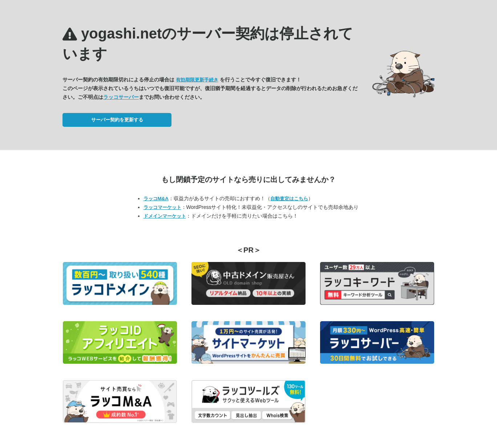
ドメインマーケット (165, 216)
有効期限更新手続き (197, 80)
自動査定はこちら (289, 199)
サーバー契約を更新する (117, 120)
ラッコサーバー (121, 97)
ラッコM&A (156, 199)
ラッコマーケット (162, 207)
